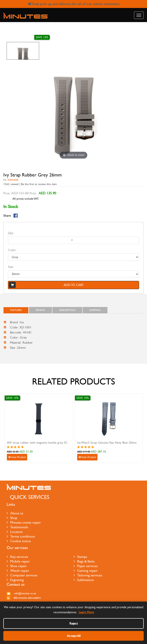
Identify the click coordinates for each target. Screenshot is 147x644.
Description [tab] (67, 310)
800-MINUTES (24, 598)
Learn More (86, 612)
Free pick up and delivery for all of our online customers (74, 4)
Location (15, 532)
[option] (23, 51)
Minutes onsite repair (24, 522)
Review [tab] (40, 310)
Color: (12, 250)
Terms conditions (21, 536)
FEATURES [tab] (16, 310)
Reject (74, 623)
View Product (17, 457)
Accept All (74, 636)
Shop (12, 518)
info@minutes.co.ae (21, 593)
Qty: (11, 233)
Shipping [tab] (95, 310)
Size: (11, 267)
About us (15, 513)
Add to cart (46, 285)
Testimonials (17, 527)
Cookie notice (19, 541)
